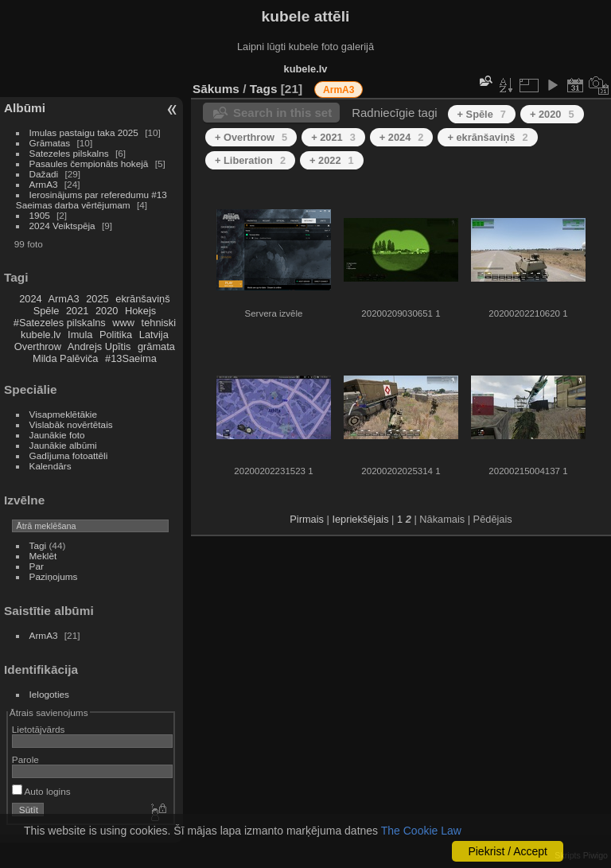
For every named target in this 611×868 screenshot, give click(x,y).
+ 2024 (402, 137)
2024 (30, 299)
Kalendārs (51, 466)
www (123, 323)
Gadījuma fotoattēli (69, 455)
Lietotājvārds (39, 729)
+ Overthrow (251, 137)
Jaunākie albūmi (63, 445)
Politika (116, 335)
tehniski (159, 323)
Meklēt (43, 556)
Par (37, 566)
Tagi (38, 545)
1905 (40, 215)
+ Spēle (482, 114)
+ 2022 (332, 160)
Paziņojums (54, 576)
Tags (264, 89)
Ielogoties (49, 694)
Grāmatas (50, 143)
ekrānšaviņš (142, 299)
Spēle (47, 311)
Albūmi (25, 108)
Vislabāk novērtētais (71, 424)
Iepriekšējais (360, 519)
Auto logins (41, 791)
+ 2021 (333, 137)
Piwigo (595, 855)
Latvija (154, 335)
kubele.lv (41, 335)
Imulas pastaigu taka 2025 (84, 132)
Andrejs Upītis (99, 346)
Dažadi (44, 174)
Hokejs (140, 311)
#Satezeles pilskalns (60, 323)
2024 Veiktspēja (62, 226)
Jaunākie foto (57, 435)
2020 (107, 311)
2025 (97, 299)
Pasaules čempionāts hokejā (89, 163)
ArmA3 (44, 184)
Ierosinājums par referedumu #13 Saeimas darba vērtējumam (91, 200)
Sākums (216, 89)
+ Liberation (250, 160)
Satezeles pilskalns (69, 153)
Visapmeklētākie (63, 414)
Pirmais (307, 519)
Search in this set (282, 113)
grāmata (156, 346)
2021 (77, 311)
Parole (25, 759)
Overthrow (38, 346)
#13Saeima (131, 358)
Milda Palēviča (66, 358)
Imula (80, 335)
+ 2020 (552, 114)
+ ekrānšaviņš (487, 137)
